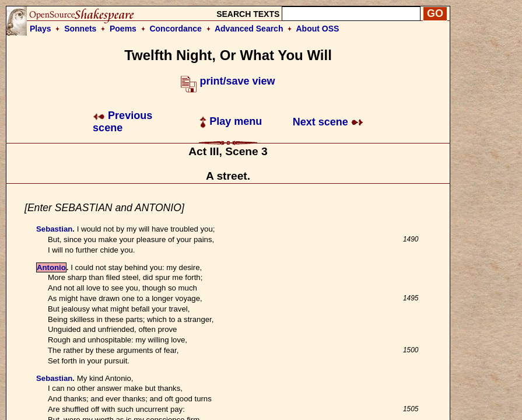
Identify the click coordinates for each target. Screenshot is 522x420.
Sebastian (54, 229)
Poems (123, 29)
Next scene (328, 122)
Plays (41, 29)
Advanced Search (249, 29)
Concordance (175, 29)
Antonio (51, 267)
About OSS (318, 29)
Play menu (231, 121)
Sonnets (80, 29)
